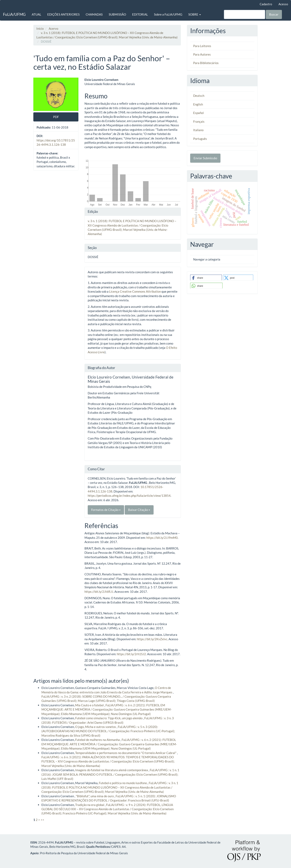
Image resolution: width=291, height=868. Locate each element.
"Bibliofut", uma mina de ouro (95, 796)
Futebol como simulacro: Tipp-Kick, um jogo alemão (109, 718)
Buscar (274, 14)
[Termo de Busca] (245, 14)
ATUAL (36, 14)
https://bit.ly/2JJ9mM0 (162, 538)
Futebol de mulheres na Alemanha (98, 740)
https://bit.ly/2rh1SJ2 (131, 654)
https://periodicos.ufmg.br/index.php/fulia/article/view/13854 (129, 496)
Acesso (283, 4)
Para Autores (202, 54)
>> (42, 820)
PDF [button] (56, 117)
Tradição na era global (90, 805)
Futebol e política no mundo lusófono (123, 783)
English (198, 104)
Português (200, 139)
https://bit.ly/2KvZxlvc (152, 639)
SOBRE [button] (195, 14)
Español (198, 113)
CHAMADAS (94, 14)
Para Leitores (202, 46)
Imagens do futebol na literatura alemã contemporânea (112, 770)
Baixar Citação (139, 510)
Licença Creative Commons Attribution (135, 291)
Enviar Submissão (205, 158)
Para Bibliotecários (206, 63)
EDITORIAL (140, 14)
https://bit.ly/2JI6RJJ (99, 592)
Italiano (198, 130)
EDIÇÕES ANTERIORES (63, 14)
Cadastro (266, 4)
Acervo (53, 28)
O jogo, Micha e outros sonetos (96, 727)
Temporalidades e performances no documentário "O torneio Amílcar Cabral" (126, 753)
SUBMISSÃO (117, 14)
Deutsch (199, 96)
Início (40, 28)
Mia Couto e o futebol (90, 705)
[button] (206, 278)
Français (199, 121)
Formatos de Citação (106, 510)
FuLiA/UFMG (14, 14)
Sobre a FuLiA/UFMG (168, 14)
